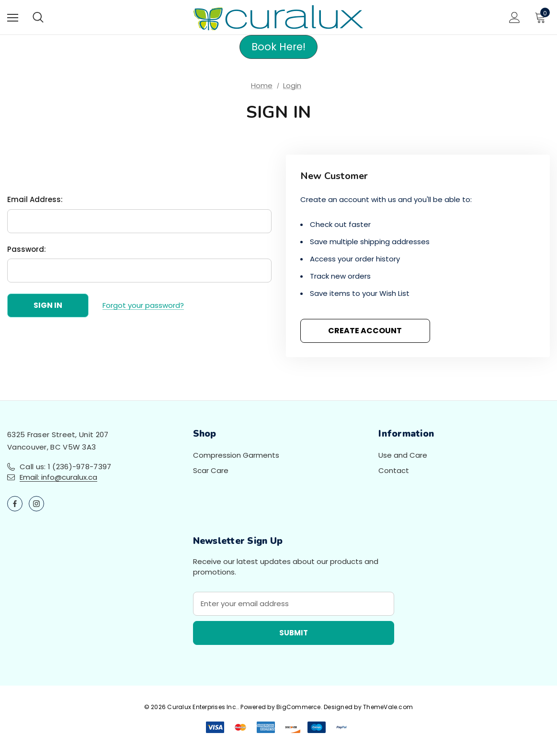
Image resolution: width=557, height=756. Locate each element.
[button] (278, 47)
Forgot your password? (143, 305)
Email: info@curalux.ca (58, 477)
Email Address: (35, 199)
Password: (27, 249)
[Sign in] (515, 17)
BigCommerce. (300, 707)
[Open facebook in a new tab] (15, 504)
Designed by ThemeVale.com (368, 707)
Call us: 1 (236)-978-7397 (66, 467)
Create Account (365, 331)
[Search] (38, 17)
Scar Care (211, 470)
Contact (394, 470)
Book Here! (278, 47)
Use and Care (403, 455)
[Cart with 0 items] (542, 17)
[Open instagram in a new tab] (36, 504)
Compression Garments (236, 455)
